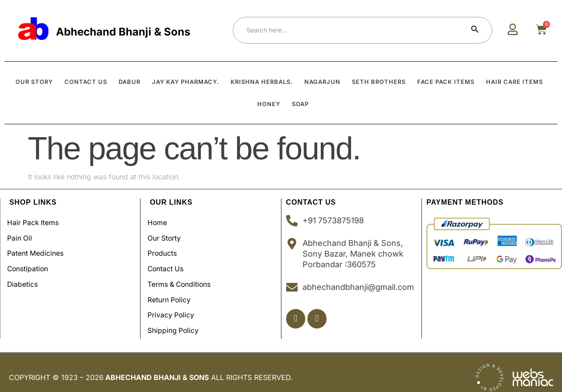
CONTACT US (86, 82)
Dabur (130, 82)
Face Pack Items (446, 82)
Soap (300, 104)
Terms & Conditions (182, 279)
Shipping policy (176, 321)
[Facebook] (296, 319)
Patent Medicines (38, 250)
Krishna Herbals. (262, 82)
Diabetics (25, 279)
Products (165, 250)
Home (160, 222)
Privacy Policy (173, 307)
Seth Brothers (379, 82)
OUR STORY (34, 82)
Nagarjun (322, 82)
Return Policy (172, 293)
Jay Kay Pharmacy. (185, 82)
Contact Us (168, 265)
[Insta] (318, 319)
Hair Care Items (514, 82)
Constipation (30, 265)
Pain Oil (22, 236)
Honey (269, 104)
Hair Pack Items (36, 222)
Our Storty (167, 236)
